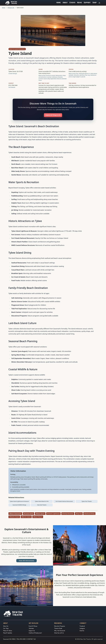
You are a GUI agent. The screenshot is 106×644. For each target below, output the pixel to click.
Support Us (32, 631)
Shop (95, 3)
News (80, 3)
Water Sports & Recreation (24, 182)
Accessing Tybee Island (22, 401)
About (65, 3)
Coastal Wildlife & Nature (23, 369)
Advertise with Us (59, 633)
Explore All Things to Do (53, 115)
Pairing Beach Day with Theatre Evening (32, 451)
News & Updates (8, 633)
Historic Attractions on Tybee (25, 221)
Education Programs (60, 626)
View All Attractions (26, 561)
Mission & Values (8, 631)
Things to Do (11, 8)
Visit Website (12, 87)
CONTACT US (31, 639)
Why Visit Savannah (60, 631)
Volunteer (31, 629)
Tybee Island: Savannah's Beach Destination (34, 126)
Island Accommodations (22, 433)
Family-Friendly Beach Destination (28, 288)
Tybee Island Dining (20, 253)
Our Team (6, 629)
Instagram (82, 629)
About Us (6, 626)
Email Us (82, 631)
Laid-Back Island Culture (22, 323)
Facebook (82, 626)
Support (87, 3)
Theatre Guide (58, 629)
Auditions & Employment (35, 633)
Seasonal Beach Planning (23, 341)
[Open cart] (99, 3)
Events (72, 3)
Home (59, 3)
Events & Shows (33, 626)
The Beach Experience (21, 147)
